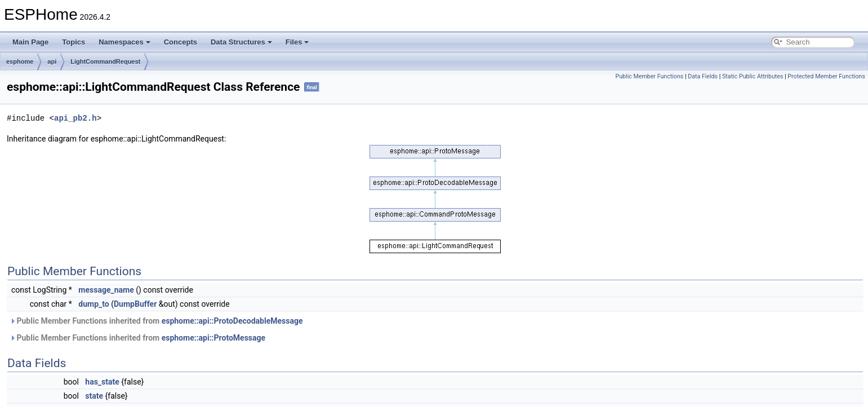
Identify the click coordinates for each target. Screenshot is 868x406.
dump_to (94, 304)
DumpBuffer (135, 304)
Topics (74, 42)
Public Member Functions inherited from (156, 321)
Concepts (181, 42)
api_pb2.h (75, 118)
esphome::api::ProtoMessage (213, 338)
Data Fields (703, 76)
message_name (106, 290)
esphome (20, 61)
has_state (102, 382)
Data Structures (241, 42)
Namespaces (124, 42)
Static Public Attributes (753, 76)
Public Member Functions (649, 76)
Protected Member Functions (826, 76)
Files (297, 42)
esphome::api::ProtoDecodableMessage (232, 321)
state (94, 396)
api (52, 61)
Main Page (30, 42)
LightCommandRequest (105, 61)
